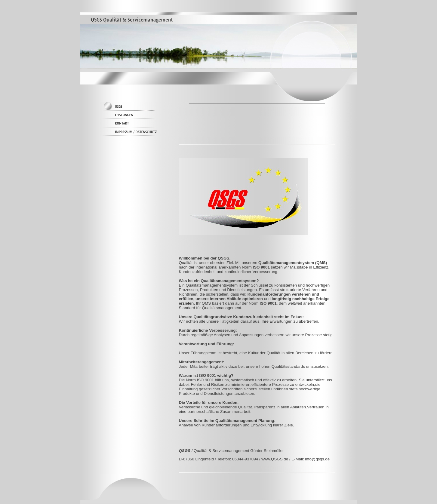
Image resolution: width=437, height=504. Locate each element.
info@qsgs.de (317, 459)
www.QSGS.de (275, 459)
